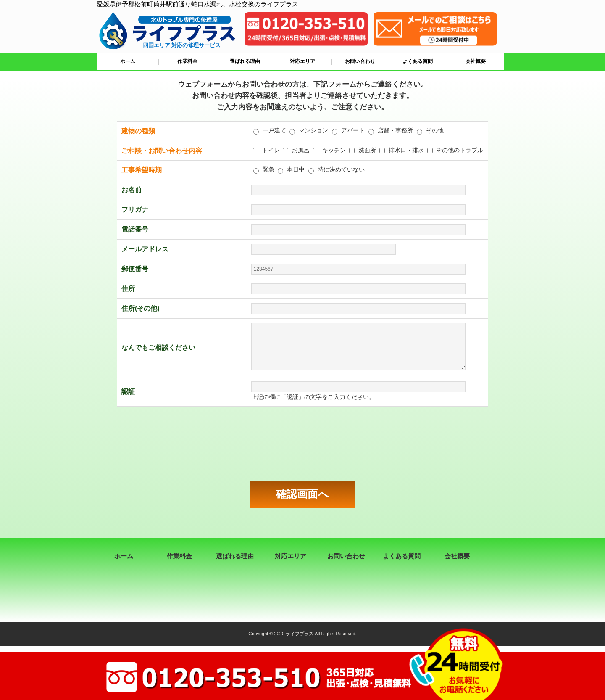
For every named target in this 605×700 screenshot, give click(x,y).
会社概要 (476, 61)
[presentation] (302, 444)
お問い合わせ (360, 61)
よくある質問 (418, 61)
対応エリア (302, 61)
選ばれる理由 (245, 61)
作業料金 (187, 61)
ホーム (128, 61)
